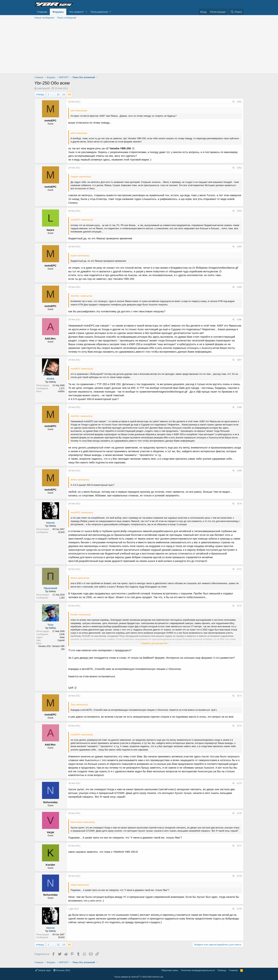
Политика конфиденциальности (198, 970)
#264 (239, 247)
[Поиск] (236, 12)
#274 (239, 726)
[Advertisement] (139, 47)
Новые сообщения (44, 18)
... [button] (53, 94)
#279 (239, 909)
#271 (239, 569)
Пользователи (99, 12)
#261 (239, 102)
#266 (239, 320)
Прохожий (50, 588)
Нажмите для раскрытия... (155, 643)
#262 (239, 168)
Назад (40, 94)
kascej (51, 523)
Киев (62, 637)
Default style (43, 970)
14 (69, 94)
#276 (239, 813)
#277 (239, 846)
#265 (239, 287)
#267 (239, 360)
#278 (239, 876)
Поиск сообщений (67, 18)
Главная (42, 12)
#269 (239, 471)
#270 (239, 504)
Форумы (58, 12)
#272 (239, 606)
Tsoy (51, 625)
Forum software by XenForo (139, 977)
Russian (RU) (62, 970)
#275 (239, 783)
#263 (239, 211)
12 (58, 94)
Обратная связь (170, 970)
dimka (50, 379)
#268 (239, 407)
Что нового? (76, 12)
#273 (239, 696)
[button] (86, 12)
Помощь (222, 970)
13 (64, 94)
